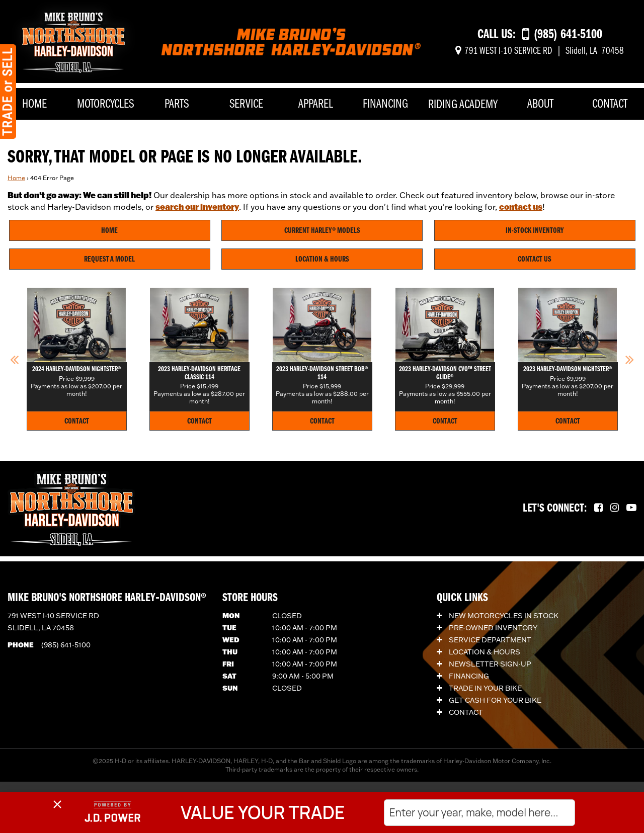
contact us (521, 206)
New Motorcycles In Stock (498, 616)
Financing (385, 104)
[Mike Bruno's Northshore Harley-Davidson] (73, 41)
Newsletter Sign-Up (484, 664)
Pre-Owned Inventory (487, 628)
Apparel (316, 104)
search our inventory (197, 206)
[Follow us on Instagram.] (615, 508)
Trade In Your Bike (479, 688)
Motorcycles (105, 104)
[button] (14, 359)
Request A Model (109, 260)
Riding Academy (463, 105)
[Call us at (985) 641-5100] (562, 35)
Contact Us (535, 260)
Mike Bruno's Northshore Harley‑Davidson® (107, 598)
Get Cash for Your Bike (489, 700)
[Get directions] (540, 51)
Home (34, 104)
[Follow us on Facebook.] (598, 508)
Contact (610, 104)
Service (246, 104)
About (540, 104)
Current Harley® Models (322, 231)
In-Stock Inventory (535, 231)
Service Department (484, 640)
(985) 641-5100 (66, 645)
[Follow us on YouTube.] (631, 508)
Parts (177, 104)
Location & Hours (322, 260)
